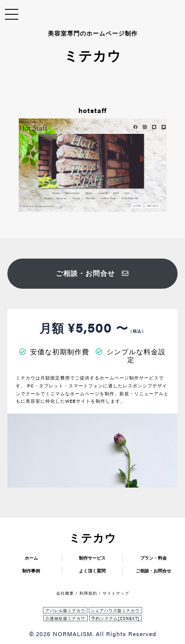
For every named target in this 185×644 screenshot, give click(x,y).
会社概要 (65, 593)
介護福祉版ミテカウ (65, 618)
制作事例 (31, 571)
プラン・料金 (153, 558)
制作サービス (92, 558)
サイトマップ (116, 593)
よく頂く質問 (92, 571)
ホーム (31, 558)
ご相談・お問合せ (92, 273)
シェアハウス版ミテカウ (115, 610)
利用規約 (88, 593)
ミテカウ (93, 537)
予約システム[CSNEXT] (115, 618)
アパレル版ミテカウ (65, 610)
